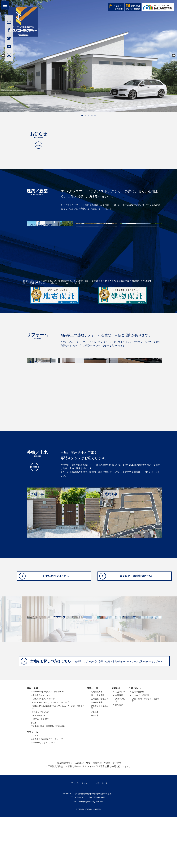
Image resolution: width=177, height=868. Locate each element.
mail (9, 22)
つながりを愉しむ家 (40, 763)
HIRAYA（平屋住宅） (41, 770)
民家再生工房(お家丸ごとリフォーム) (47, 790)
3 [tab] (89, 115)
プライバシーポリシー (80, 834)
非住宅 (34, 773)
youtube (9, 46)
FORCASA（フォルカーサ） (44, 750)
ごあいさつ (120, 743)
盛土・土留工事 (98, 746)
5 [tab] (95, 115)
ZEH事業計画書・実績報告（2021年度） (48, 777)
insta (9, 55)
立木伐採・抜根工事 (100, 750)
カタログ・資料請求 (141, 746)
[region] (88, 59)
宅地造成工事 (97, 743)
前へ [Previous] (3, 56)
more (40, 148)
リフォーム (36, 786)
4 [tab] (92, 115)
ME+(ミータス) (38, 766)
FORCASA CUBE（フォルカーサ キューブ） (51, 753)
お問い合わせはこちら (57, 580)
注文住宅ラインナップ (40, 746)
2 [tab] (85, 115)
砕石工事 (95, 763)
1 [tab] (82, 115)
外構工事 (95, 766)
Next (174, 56)
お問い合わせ (138, 743)
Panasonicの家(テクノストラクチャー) (47, 743)
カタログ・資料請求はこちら (137, 580)
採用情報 (119, 755)
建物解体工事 (97, 753)
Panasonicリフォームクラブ (43, 794)
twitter (9, 38)
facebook (9, 30)
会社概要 (119, 746)
